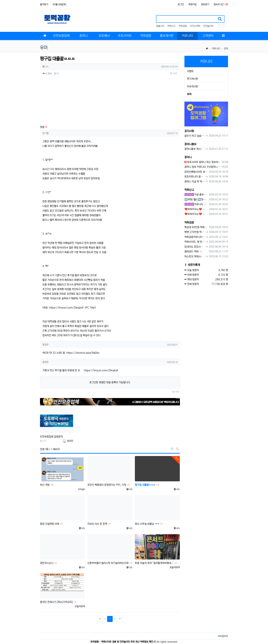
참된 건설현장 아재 (50, 524)
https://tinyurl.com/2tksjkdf (66, 308)
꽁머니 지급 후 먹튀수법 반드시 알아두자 (195, 182)
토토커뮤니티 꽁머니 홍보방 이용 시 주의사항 (195, 177)
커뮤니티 (216, 49)
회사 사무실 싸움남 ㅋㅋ (147, 524)
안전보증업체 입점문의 (51, 437)
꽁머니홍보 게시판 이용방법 (195, 149)
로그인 (181, 4)
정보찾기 (205, 4)
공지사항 (189, 131)
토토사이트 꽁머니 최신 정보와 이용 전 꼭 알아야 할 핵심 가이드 (203, 162)
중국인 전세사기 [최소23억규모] (56, 602)
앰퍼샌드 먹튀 (191, 252)
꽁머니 (188, 157)
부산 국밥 (45, 485)
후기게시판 (193, 79)
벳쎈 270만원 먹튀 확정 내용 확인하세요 (195, 232)
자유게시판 (193, 86)
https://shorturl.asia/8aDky (83, 353)
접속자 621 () (221, 4)
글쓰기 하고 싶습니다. (195, 136)
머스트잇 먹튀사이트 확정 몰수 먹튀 (195, 256)
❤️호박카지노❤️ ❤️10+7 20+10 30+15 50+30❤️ (196, 209)
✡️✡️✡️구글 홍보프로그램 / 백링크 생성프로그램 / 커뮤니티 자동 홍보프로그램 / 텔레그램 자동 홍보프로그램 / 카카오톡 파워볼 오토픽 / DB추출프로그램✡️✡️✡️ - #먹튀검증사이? (196, 195)
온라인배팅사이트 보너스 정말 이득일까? (196, 172)
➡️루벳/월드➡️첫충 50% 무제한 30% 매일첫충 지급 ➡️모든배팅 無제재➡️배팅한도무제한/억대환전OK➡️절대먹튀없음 (196, 200)
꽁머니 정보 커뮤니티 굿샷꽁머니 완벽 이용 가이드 (203, 167)
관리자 (68, 441)
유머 (226, 49)
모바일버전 (223, 636)
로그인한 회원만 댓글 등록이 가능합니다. (110, 382)
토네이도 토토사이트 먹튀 (195, 247)
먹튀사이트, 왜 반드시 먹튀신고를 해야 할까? (195, 242)
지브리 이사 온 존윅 (97, 524)
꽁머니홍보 (190, 144)
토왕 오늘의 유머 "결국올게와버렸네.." (154, 563)
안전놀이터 (208, 26)
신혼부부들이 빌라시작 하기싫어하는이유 (108, 563)
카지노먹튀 (195, 26)
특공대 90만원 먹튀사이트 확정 (196, 227)
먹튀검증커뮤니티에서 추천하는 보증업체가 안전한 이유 (195, 237)
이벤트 (190, 71)
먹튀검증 (183, 26)
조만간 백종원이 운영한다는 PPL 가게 (107, 485)
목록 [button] (173, 74)
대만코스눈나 (47, 563)
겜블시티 (160, 26)
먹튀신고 (171, 26)
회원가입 (192, 4)
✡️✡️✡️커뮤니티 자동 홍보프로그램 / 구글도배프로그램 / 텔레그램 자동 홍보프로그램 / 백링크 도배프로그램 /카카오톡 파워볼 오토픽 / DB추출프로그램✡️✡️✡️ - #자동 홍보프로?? (196, 204)
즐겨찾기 (44, 4)
